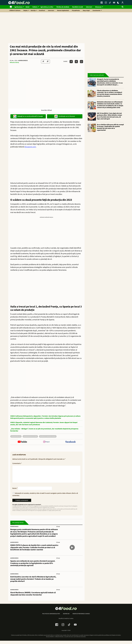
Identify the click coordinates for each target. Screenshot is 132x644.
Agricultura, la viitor (47, 7)
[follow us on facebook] (70, 442)
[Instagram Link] (106, 3)
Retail (28, 7)
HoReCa (35, 7)
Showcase (98, 7)
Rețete (26, 11)
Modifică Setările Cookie (66, 622)
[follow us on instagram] (46, 442)
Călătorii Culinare (15, 11)
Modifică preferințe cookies (81, 617)
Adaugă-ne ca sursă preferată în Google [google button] (28, 116)
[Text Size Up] (48, 62)
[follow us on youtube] (22, 442)
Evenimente (96, 11)
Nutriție (33, 11)
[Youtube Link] (114, 3)
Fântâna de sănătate (63, 7)
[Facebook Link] (102, 3)
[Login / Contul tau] (123, 3)
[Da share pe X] (76, 62)
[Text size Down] (43, 62)
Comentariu (17, 463)
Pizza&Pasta (76, 11)
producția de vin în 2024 (30, 436)
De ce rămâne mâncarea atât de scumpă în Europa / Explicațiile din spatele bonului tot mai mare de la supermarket (110, 127)
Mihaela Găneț (14, 63)
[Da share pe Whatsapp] (81, 62)
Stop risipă (86, 11)
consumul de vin (16, 436)
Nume (15, 492)
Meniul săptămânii (63, 11)
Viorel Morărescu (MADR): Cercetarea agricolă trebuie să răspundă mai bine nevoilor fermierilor (33, 597)
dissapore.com (30, 147)
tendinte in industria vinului (48, 436)
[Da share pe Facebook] (71, 62)
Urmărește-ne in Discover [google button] (65, 116)
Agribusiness (19, 7)
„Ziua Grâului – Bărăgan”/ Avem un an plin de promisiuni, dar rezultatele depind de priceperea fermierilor (44, 430)
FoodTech (42, 11)
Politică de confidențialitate (51, 617)
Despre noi (66, 617)
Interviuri (89, 7)
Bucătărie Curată (78, 7)
